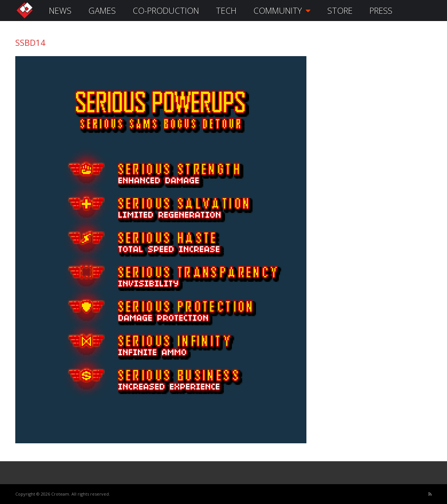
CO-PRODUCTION (166, 10)
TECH (226, 10)
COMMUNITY (282, 10)
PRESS (381, 10)
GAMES (102, 10)
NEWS (60, 10)
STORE (340, 10)
